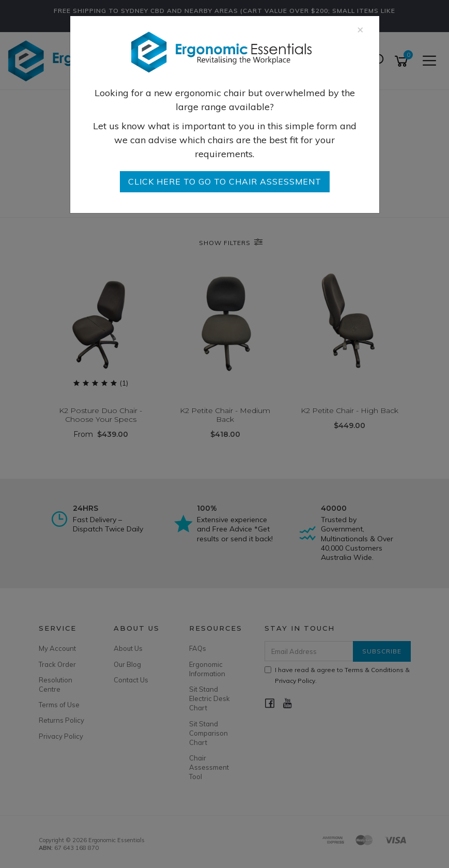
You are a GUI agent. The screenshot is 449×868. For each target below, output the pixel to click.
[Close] (360, 29)
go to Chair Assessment (225, 181)
